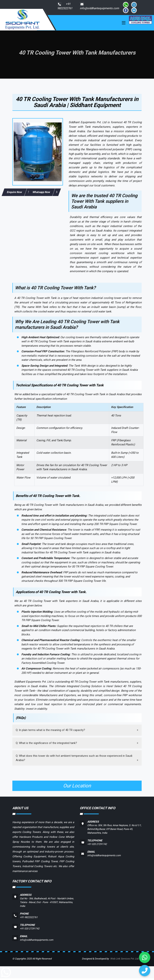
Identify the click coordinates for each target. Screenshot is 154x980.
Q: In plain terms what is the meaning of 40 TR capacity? (50, 732)
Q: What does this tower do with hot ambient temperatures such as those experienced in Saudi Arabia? (74, 760)
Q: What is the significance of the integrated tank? (46, 745)
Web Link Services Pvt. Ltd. (124, 960)
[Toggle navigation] (124, 24)
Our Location (77, 787)
